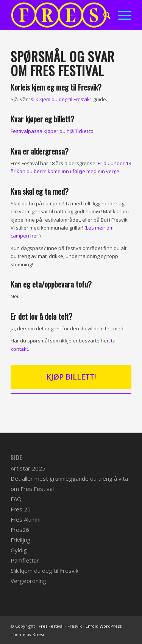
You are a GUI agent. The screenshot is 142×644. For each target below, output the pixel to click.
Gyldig (19, 550)
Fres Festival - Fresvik (60, 626)
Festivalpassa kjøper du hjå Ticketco (52, 131)
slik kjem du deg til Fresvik (60, 99)
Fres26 (20, 530)
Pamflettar (25, 560)
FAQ (16, 499)
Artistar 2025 (28, 468)
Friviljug (20, 540)
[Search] (103, 15)
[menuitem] (103, 15)
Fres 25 (21, 509)
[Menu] (121, 15)
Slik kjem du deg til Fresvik (44, 571)
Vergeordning (28, 581)
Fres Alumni (26, 519)
